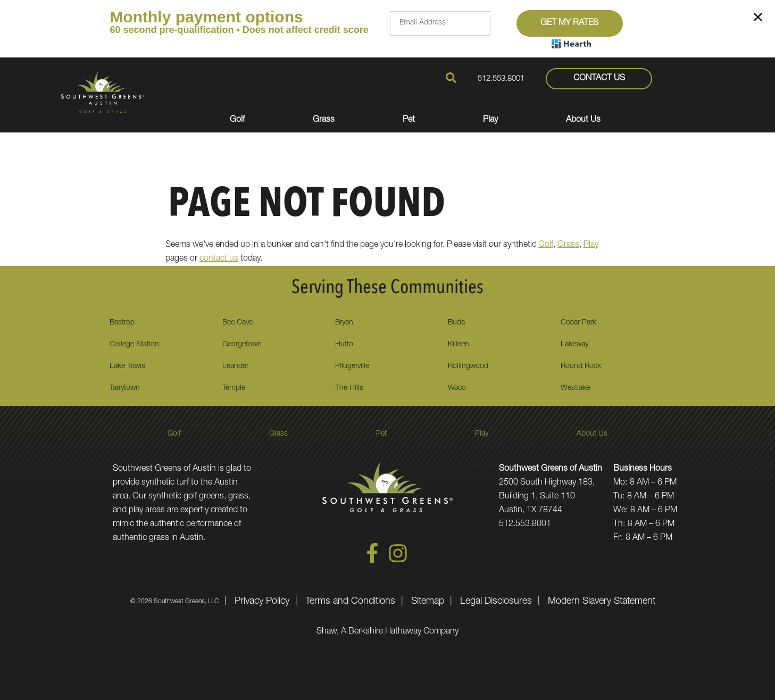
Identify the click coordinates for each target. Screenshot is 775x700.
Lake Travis (127, 366)
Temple (234, 388)
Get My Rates (569, 23)
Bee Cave (237, 323)
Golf (546, 245)
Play (591, 245)
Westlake (575, 388)
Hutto (344, 345)
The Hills (349, 388)
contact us (219, 259)
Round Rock (581, 366)
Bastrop (122, 323)
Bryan (344, 323)
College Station (134, 345)
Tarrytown (125, 388)
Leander (235, 366)
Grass (568, 245)
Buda (456, 323)
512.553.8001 (501, 79)
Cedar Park (578, 323)
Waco (457, 388)
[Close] (758, 19)
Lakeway (574, 345)
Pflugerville (352, 366)
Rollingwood (468, 366)
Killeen (459, 345)
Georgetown (242, 345)
